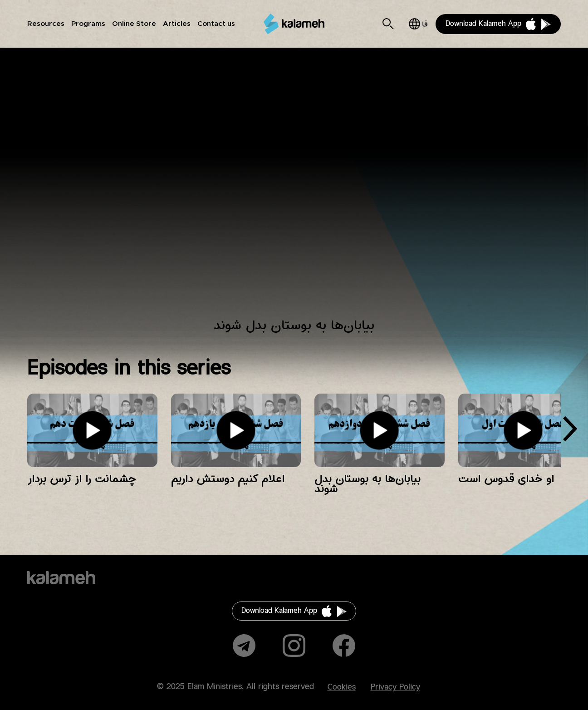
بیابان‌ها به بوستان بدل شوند (367, 484)
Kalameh (294, 24)
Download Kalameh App (483, 24)
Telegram (244, 646)
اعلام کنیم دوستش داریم (228, 479)
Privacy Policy (395, 687)
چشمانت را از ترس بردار (82, 479)
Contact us (216, 24)
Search (388, 24)
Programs (88, 24)
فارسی (418, 24)
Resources (46, 24)
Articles (177, 24)
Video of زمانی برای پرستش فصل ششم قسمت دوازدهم (294, 189)
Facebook (344, 646)
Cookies (342, 687)
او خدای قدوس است (506, 479)
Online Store (134, 24)
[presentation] (570, 432)
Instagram (294, 646)
